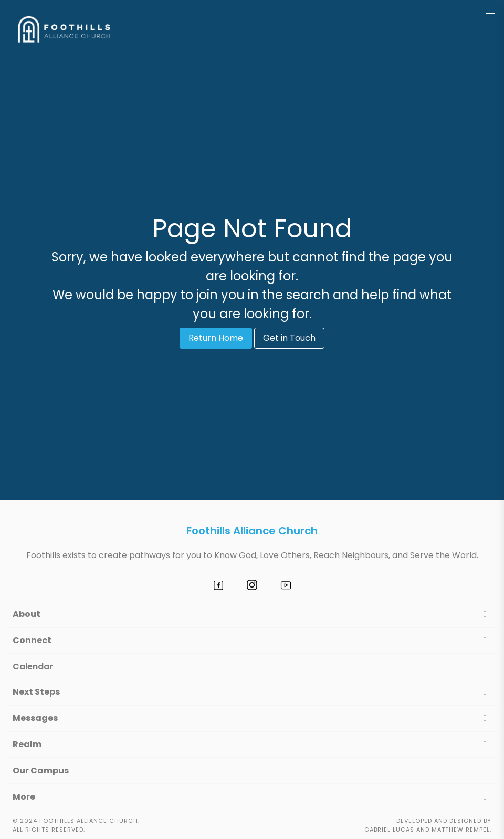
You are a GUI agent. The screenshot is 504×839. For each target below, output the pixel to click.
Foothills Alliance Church (252, 531)
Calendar (33, 667)
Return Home (216, 338)
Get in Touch (289, 338)
